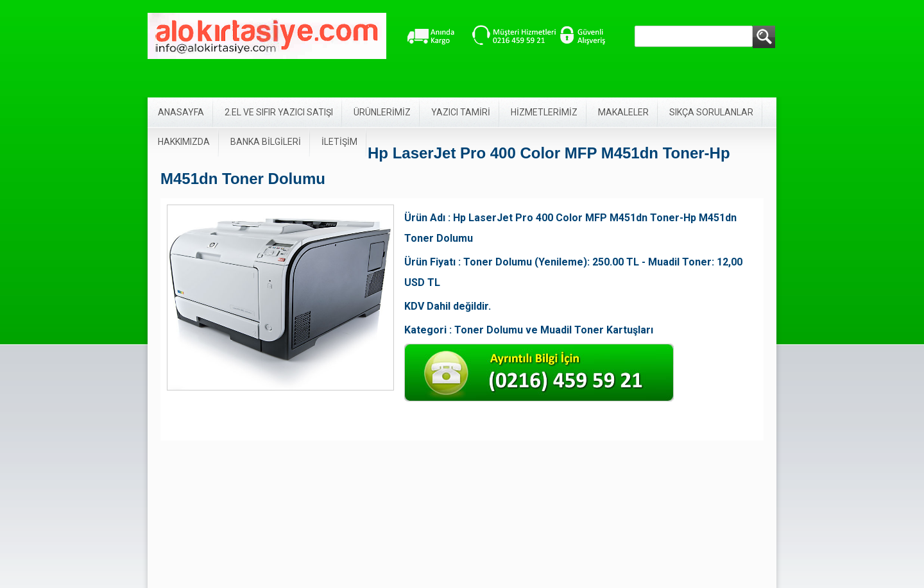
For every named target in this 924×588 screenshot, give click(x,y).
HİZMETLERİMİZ (544, 112)
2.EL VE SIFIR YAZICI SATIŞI (279, 112)
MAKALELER (623, 112)
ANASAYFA (181, 112)
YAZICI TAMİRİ (461, 112)
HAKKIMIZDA (184, 142)
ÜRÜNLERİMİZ (382, 112)
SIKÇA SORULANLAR (711, 112)
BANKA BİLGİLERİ (266, 142)
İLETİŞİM (339, 142)
